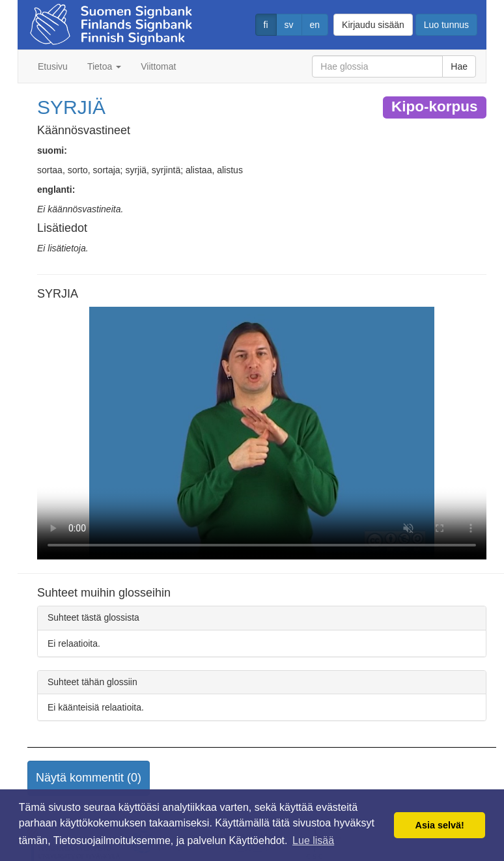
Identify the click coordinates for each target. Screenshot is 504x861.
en (315, 25)
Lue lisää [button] (313, 840)
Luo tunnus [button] (446, 25)
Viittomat (158, 66)
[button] (89, 778)
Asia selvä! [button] (440, 825)
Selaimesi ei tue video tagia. (262, 433)
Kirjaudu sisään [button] (373, 25)
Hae (459, 66)
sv (289, 25)
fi (266, 25)
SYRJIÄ (71, 107)
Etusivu (53, 66)
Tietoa (104, 66)
